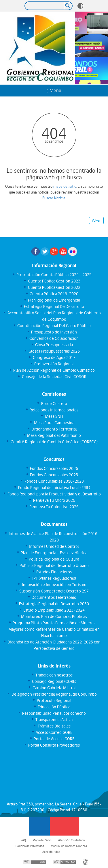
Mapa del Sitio (42, 840)
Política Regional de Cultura (54, 559)
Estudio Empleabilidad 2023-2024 (54, 610)
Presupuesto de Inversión (54, 332)
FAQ (23, 840)
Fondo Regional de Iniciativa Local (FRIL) (54, 488)
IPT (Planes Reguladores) (54, 578)
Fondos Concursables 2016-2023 (54, 481)
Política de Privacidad (30, 846)
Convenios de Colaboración (54, 338)
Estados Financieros (54, 572)
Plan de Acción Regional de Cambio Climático (54, 370)
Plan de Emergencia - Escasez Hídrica (54, 553)
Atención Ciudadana (71, 840)
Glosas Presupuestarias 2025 (54, 351)
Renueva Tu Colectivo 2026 (54, 507)
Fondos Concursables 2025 (54, 475)
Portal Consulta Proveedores (54, 745)
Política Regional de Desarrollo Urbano (54, 566)
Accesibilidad (51, 852)
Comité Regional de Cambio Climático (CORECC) (54, 442)
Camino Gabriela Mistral (54, 688)
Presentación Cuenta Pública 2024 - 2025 (54, 275)
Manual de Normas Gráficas (69, 846)
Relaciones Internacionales (54, 410)
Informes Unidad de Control (54, 546)
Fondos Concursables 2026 (54, 468)
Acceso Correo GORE (54, 732)
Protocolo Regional (54, 701)
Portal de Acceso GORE (54, 739)
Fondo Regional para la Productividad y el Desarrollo (54, 494)
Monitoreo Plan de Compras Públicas (54, 617)
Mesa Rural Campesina (54, 423)
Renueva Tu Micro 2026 (54, 500)
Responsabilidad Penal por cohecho (54, 713)
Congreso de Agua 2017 (54, 358)
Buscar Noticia (54, 198)
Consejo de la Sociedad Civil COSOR (54, 377)
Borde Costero (54, 404)
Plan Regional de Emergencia (54, 300)
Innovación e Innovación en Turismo (54, 585)
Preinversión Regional (54, 364)
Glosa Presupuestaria (54, 345)
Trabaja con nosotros (54, 675)
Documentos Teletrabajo (54, 597)
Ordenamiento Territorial (54, 429)
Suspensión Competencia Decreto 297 (54, 591)
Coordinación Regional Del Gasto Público (54, 326)
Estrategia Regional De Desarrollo (54, 307)
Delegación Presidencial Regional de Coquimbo (54, 694)
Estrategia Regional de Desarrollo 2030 (54, 604)
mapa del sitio (65, 186)
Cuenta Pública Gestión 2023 (54, 281)
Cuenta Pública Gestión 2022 (54, 287)
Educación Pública (54, 707)
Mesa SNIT (54, 416)
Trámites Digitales (54, 726)
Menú (54, 91)
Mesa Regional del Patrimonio (54, 435)
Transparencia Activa (54, 720)
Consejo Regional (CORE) (54, 681)
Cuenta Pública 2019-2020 (54, 294)
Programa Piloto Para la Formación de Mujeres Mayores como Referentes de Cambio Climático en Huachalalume (54, 629)
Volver (96, 220)
